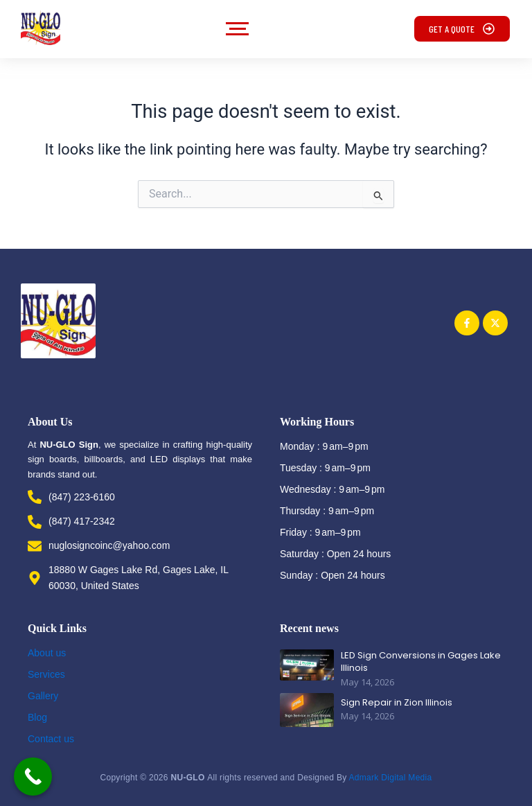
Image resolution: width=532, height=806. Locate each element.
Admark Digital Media (390, 778)
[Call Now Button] (33, 777)
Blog (37, 717)
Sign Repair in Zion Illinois (397, 703)
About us (47, 653)
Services (46, 674)
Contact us (51, 739)
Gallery (43, 696)
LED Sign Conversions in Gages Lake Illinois (421, 662)
